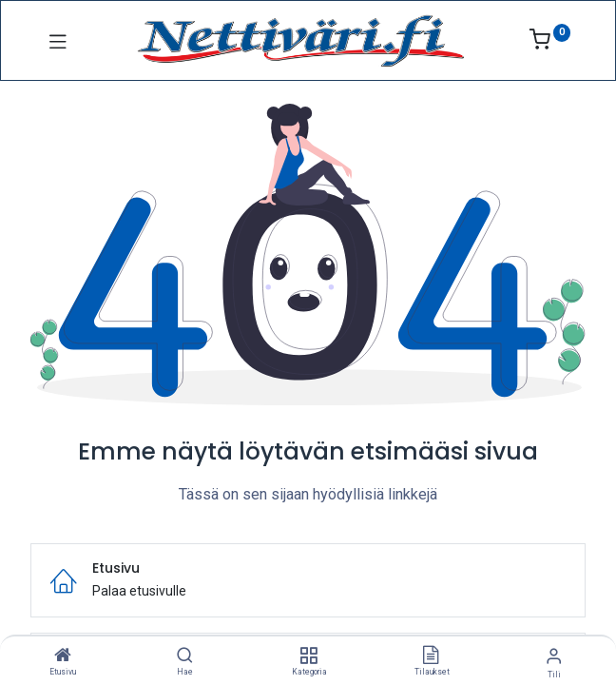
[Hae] (185, 656)
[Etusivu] (63, 656)
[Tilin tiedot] (554, 656)
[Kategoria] (308, 656)
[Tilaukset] (431, 656)
